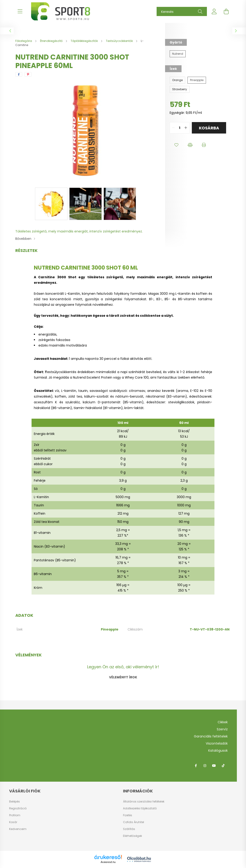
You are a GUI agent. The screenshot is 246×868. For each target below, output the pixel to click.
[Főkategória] (24, 41)
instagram (205, 766)
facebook (196, 766)
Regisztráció (18, 808)
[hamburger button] (20, 11)
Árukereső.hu (108, 862)
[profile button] (214, 11)
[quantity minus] (173, 128)
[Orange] (177, 80)
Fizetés (128, 815)
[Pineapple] (197, 80)
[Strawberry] (180, 89)
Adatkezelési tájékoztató (140, 808)
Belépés (15, 802)
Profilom (15, 815)
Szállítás (129, 829)
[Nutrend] (178, 54)
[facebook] (19, 74)
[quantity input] (180, 128)
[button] (176, 145)
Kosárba (209, 128)
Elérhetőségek (132, 836)
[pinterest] (28, 74)
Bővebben (23, 239)
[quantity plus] (186, 128)
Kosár (13, 822)
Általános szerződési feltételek (144, 801)
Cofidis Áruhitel (134, 822)
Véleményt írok (123, 677)
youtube (214, 766)
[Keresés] (182, 11)
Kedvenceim (18, 829)
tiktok (223, 766)
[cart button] (226, 11)
